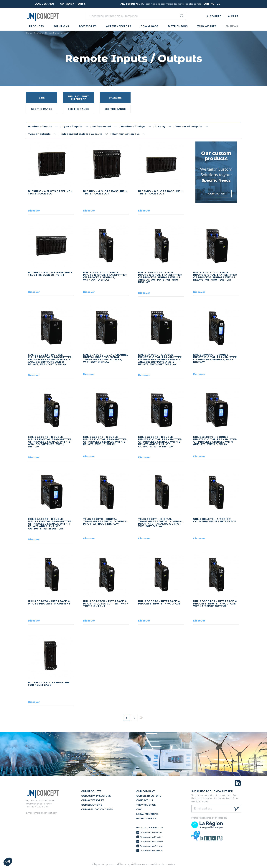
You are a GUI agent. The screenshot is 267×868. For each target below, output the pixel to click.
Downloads (149, 26)
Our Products (91, 791)
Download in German (152, 850)
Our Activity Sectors (96, 796)
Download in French (151, 832)
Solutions (61, 26)
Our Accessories (93, 800)
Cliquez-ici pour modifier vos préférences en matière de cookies (134, 864)
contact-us (212, 4)
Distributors (178, 26)
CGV (139, 809)
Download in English (151, 837)
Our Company (146, 791)
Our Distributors (149, 796)
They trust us (146, 805)
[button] (8, 862)
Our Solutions (92, 805)
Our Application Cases (97, 809)
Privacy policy (146, 818)
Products (36, 26)
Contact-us (145, 800)
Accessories (88, 26)
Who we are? (207, 26)
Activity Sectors (118, 26)
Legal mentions (147, 814)
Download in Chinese (151, 846)
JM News (232, 26)
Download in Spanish (151, 841)
